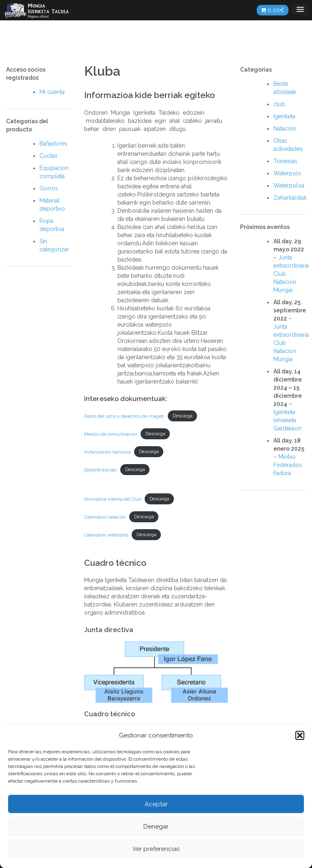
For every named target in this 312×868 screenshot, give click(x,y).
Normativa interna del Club (113, 499)
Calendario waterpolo (106, 534)
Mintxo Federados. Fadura (288, 465)
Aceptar (156, 804)
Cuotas (49, 156)
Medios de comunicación (111, 434)
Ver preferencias (156, 849)
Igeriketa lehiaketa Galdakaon (287, 420)
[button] (300, 735)
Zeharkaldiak (290, 198)
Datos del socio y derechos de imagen (124, 416)
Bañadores (53, 144)
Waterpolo (287, 173)
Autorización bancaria (107, 451)
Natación (285, 129)
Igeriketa (284, 116)
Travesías (285, 161)
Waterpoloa (289, 185)
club (279, 104)
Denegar (156, 827)
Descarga (183, 416)
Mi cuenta (52, 92)
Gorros (49, 188)
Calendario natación (105, 517)
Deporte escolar (101, 469)
